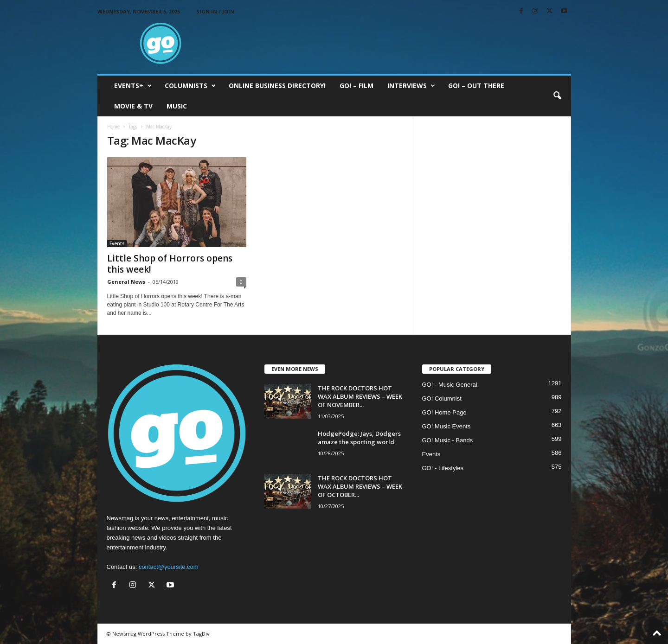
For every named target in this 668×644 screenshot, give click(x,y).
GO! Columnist (442, 399)
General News (126, 282)
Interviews (411, 86)
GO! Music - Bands (448, 440)
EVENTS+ (133, 86)
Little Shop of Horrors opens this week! (170, 264)
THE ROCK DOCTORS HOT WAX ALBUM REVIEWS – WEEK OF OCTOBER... (360, 486)
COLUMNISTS (190, 86)
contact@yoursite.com (169, 567)
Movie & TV (133, 106)
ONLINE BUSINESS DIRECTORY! (277, 86)
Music (177, 106)
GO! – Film (356, 86)
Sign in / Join (215, 11)
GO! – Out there (476, 86)
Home (113, 127)
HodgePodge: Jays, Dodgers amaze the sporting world (359, 438)
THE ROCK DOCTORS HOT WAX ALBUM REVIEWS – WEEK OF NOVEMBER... (360, 396)
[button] (557, 96)
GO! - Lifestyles (443, 468)
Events (117, 243)
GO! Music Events (446, 426)
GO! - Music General (450, 385)
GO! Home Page (444, 412)
